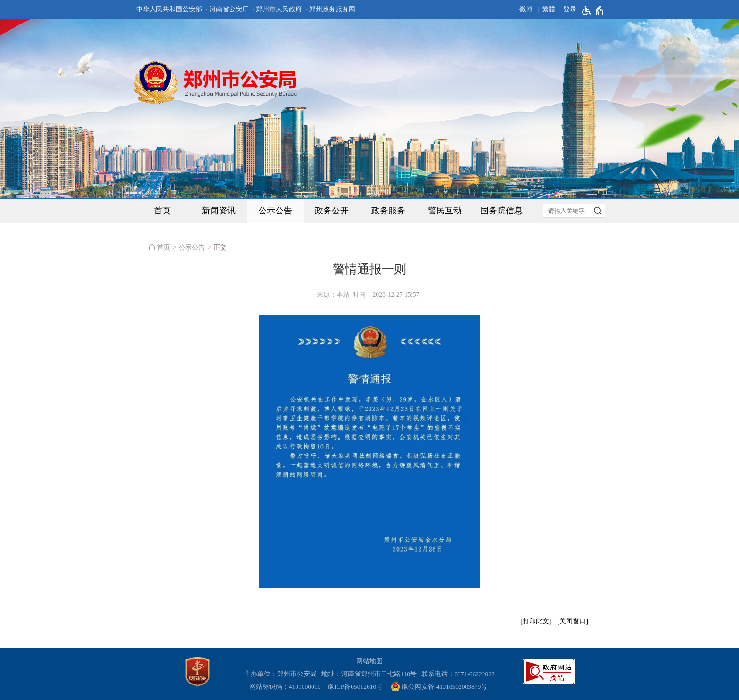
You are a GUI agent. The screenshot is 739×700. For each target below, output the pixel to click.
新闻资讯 (219, 211)
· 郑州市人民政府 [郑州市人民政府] (278, 9)
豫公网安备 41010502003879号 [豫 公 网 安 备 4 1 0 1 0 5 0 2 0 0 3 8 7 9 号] (439, 686)
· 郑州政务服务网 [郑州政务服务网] (331, 9)
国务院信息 (501, 211)
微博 (526, 9)
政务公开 (332, 211)
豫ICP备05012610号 (355, 687)
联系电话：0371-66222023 (458, 674)
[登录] (566, 9)
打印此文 (536, 621)
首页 (162, 211)
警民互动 (445, 211)
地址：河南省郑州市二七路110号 (371, 674)
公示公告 (275, 211)
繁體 (549, 9)
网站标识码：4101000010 (287, 687)
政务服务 (388, 211)
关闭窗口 (573, 621)
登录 (570, 9)
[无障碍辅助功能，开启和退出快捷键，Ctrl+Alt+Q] (593, 10)
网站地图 (369, 661)
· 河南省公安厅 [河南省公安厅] (227, 9)
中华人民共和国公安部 (169, 9)
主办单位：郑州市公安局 (282, 674)
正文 (220, 248)
